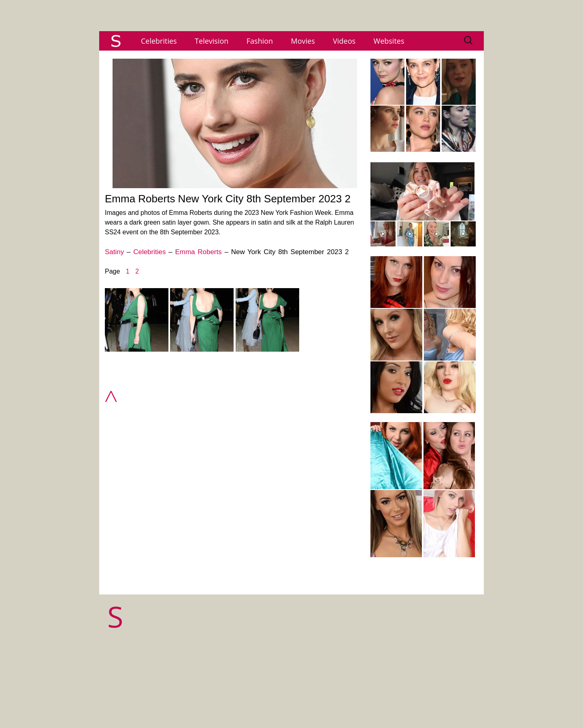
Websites (389, 41)
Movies (303, 41)
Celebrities (159, 41)
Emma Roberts (198, 252)
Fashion (260, 41)
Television (212, 41)
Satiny (114, 252)
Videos (344, 41)
